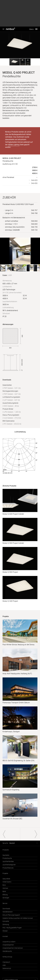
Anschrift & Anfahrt (9, 942)
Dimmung (6, 925)
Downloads (6, 909)
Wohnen (5, 888)
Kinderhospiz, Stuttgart (11, 732)
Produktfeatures (8, 868)
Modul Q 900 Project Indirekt (13, 543)
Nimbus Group (7, 957)
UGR (10, 275)
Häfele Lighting (14, 145)
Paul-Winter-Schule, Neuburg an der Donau (19, 645)
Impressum (6, 962)
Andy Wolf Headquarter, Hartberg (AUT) (17, 674)
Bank (4, 891)
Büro (4, 885)
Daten (5, 275)
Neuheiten (6, 855)
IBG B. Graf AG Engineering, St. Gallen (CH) (18, 761)
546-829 (34, 180)
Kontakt (5, 936)
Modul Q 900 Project (10, 572)
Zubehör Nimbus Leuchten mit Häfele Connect (18, 918)
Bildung (5, 895)
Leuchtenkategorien (9, 865)
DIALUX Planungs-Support (11, 915)
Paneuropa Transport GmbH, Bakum (16, 703)
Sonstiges (6, 898)
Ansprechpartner (8, 945)
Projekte (5, 873)
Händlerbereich (8, 912)
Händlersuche (7, 951)
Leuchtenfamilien (8, 862)
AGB (4, 965)
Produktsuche (7, 858)
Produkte (6, 850)
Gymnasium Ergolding (11, 790)
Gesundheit (6, 879)
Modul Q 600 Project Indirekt (13, 514)
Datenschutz (7, 968)
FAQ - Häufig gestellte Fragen (12, 928)
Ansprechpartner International (13, 948)
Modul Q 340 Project (10, 601)
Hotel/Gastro (7, 882)
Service (5, 903)
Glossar (5, 931)
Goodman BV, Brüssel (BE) (12, 819)
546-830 (34, 183)
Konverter (6, 921)
